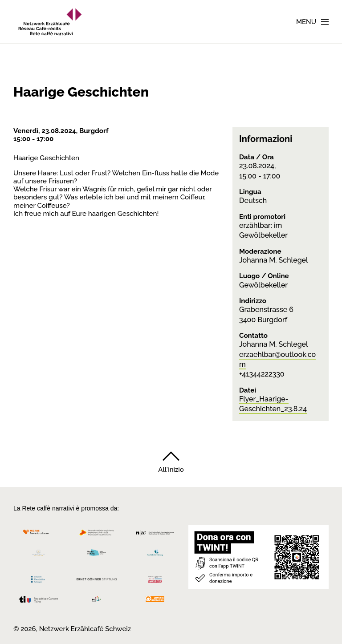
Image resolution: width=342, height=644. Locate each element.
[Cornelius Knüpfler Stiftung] (38, 555)
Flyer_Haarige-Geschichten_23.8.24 (273, 404)
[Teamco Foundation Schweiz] (38, 578)
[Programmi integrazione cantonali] (97, 601)
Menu (306, 22)
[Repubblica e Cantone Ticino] (38, 601)
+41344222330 (262, 374)
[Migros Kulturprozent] (38, 535)
